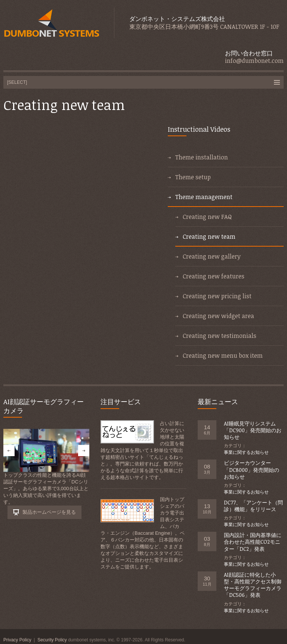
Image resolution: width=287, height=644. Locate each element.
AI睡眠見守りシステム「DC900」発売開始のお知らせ (253, 430)
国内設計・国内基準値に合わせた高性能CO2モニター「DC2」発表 (253, 542)
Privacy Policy (17, 640)
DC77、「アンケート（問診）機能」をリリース (253, 506)
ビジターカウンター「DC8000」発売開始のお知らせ (251, 469)
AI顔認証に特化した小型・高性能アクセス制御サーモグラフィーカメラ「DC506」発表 (253, 585)
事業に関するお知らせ (246, 452)
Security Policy (52, 640)
